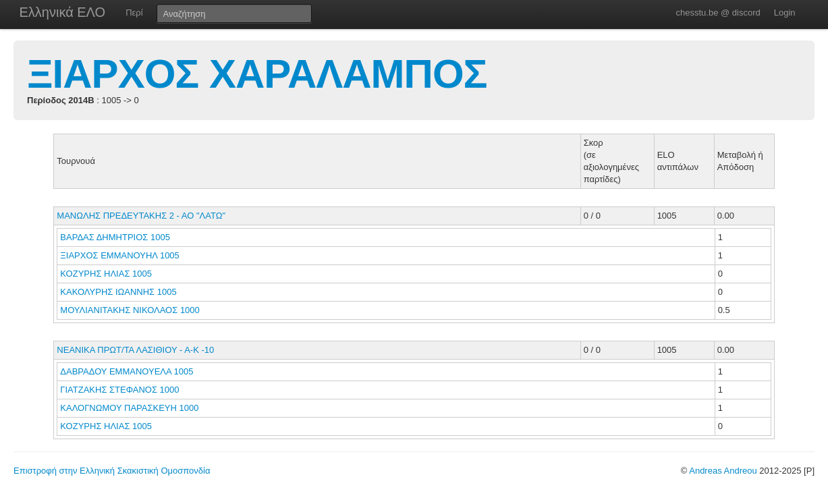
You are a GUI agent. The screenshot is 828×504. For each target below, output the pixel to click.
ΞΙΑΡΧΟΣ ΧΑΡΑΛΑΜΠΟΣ (257, 74)
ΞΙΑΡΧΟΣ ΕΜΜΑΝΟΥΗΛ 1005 (119, 255)
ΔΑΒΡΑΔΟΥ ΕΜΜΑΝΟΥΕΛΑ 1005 (127, 371)
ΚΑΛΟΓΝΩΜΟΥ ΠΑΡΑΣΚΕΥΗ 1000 (129, 408)
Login (785, 12)
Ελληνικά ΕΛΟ (63, 12)
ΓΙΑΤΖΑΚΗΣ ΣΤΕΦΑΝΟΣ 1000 (119, 390)
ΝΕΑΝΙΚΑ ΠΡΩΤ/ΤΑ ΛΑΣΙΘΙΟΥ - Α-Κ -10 (135, 350)
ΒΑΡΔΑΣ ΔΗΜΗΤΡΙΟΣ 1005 (115, 237)
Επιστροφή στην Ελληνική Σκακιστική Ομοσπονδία (112, 471)
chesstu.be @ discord (718, 12)
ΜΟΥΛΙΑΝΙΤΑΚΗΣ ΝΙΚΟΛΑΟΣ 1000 (130, 310)
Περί (134, 12)
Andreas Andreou (723, 471)
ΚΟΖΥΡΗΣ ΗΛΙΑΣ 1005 (106, 274)
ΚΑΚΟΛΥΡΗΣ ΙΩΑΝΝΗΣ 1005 (118, 292)
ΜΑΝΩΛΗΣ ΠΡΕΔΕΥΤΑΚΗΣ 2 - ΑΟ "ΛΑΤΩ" (141, 216)
